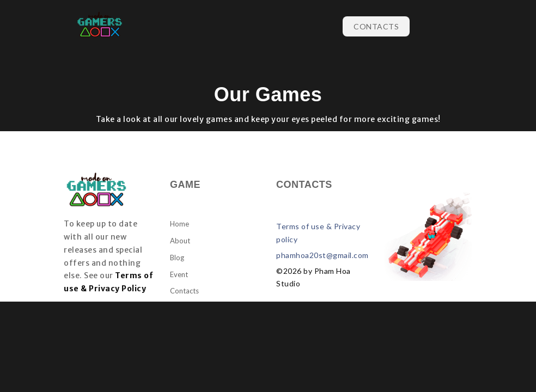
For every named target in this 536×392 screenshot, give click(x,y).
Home (179, 224)
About (180, 241)
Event (179, 274)
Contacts (376, 26)
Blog (177, 258)
